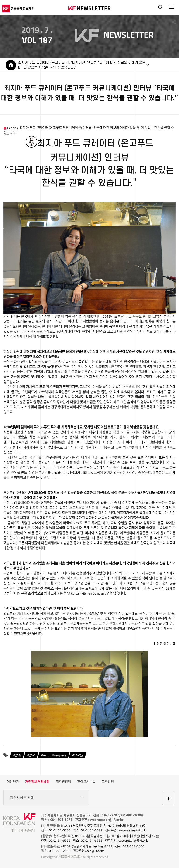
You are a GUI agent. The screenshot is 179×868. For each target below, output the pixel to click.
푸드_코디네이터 (55, 755)
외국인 (78, 755)
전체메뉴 (172, 7)
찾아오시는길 (86, 782)
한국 (32, 755)
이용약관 (13, 782)
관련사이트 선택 (46, 798)
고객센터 (108, 782)
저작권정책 (63, 782)
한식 (18, 755)
